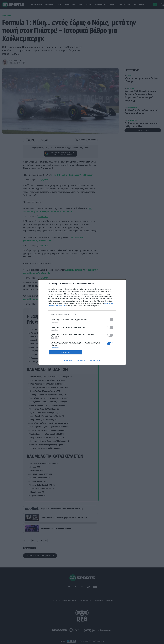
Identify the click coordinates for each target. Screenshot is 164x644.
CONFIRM (66, 352)
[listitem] (82, 315)
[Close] (121, 284)
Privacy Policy (95, 360)
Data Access (82, 360)
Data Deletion (69, 360)
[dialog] (82, 322)
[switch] (110, 320)
